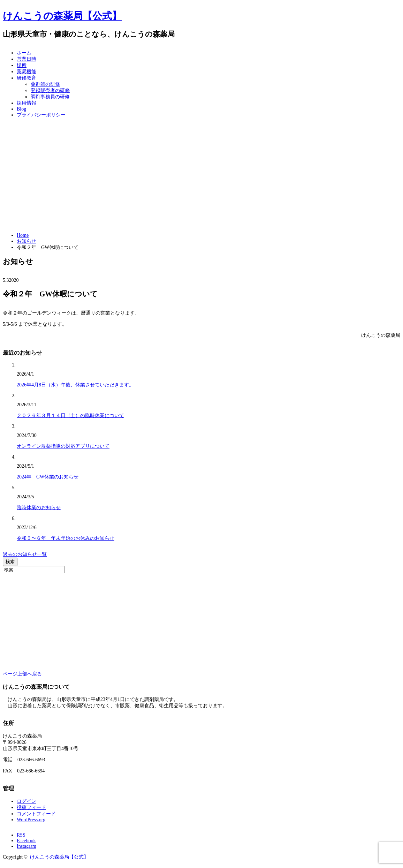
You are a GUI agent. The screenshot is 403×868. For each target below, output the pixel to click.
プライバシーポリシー (41, 115)
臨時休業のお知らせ (39, 508)
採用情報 (26, 103)
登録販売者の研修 (50, 90)
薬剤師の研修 (45, 84)
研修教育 (26, 78)
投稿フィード (31, 807)
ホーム (24, 53)
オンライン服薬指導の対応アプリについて (63, 446)
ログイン (26, 801)
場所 (22, 65)
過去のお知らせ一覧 (25, 554)
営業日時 (26, 59)
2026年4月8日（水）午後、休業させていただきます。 (75, 385)
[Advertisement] (201, 175)
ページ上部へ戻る (22, 674)
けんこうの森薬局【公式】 (62, 16)
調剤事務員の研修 (50, 97)
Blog (21, 109)
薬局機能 (26, 72)
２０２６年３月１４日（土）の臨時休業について (70, 416)
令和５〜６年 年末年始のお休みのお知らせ (66, 538)
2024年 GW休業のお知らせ (48, 477)
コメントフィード (36, 814)
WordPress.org (31, 820)
